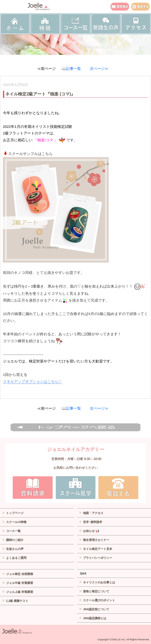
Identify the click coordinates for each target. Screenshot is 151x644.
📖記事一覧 (71, 69)
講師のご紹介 (13, 540)
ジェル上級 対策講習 (18, 592)
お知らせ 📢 (89, 531)
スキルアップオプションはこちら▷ (33, 382)
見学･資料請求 (91, 522)
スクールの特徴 (14, 522)
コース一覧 (12, 531)
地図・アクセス (91, 513)
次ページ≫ (99, 69)
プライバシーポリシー (96, 558)
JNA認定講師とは (93, 618)
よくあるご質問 (14, 558)
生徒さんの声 (13, 549)
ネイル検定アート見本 (96, 549)
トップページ (13, 513)
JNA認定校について (94, 609)
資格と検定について (94, 591)
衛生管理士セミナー (94, 540)
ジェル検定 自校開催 (18, 574)
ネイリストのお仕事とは (97, 582)
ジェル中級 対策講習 (18, 583)
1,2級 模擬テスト (15, 601)
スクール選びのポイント (97, 600)
